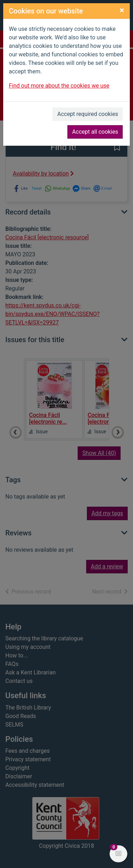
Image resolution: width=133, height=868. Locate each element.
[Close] (122, 10)
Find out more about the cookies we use (59, 86)
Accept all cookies (95, 132)
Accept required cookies (88, 114)
